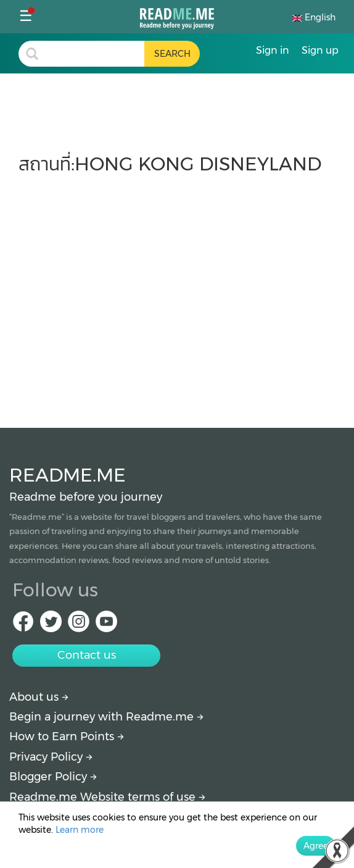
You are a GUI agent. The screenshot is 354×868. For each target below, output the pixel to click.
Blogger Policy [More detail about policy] (53, 777)
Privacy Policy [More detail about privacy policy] (51, 757)
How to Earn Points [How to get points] (67, 737)
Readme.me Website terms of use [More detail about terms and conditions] (107, 797)
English (314, 17)
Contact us (87, 655)
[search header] (95, 54)
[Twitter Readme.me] (51, 625)
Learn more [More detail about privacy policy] (80, 830)
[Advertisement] (177, 295)
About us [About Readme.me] (39, 697)
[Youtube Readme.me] (106, 625)
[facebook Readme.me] (23, 625)
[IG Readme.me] (79, 625)
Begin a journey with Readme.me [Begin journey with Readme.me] (106, 717)
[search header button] (172, 54)
